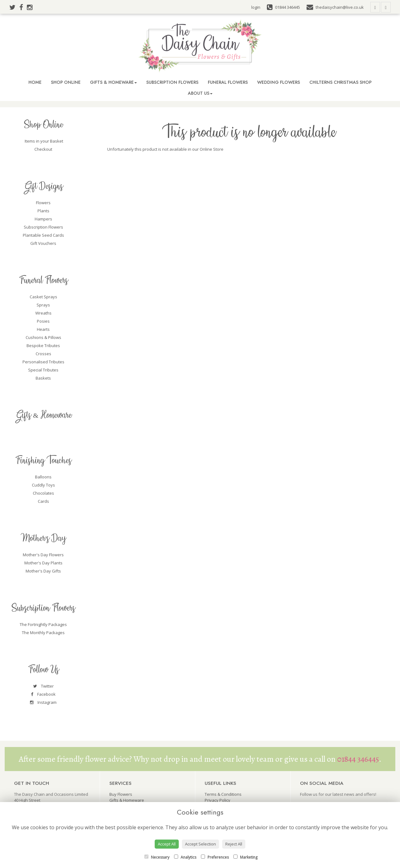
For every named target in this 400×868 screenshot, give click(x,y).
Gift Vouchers (43, 243)
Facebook (43, 694)
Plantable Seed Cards (43, 235)
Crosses (43, 354)
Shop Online (66, 82)
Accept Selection (200, 844)
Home (35, 82)
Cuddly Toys (43, 485)
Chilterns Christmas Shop (340, 82)
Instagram (43, 702)
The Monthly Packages (43, 633)
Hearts (43, 329)
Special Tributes (43, 370)
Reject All (234, 844)
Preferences (215, 857)
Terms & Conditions (223, 794)
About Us (200, 93)
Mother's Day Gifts (43, 571)
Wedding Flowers (279, 82)
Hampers (43, 219)
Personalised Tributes (43, 362)
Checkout (43, 149)
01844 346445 (358, 759)
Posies (43, 321)
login (256, 7)
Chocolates (43, 493)
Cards (43, 501)
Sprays (43, 305)
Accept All (167, 844)
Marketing (245, 857)
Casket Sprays (43, 297)
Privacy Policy (217, 800)
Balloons (43, 477)
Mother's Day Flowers (43, 555)
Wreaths (43, 313)
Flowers (43, 203)
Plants (43, 211)
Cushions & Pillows (43, 337)
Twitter (43, 686)
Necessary (157, 857)
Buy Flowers (121, 794)
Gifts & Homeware (113, 82)
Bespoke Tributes (43, 346)
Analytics (185, 857)
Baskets (43, 378)
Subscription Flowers (172, 82)
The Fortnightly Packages (43, 624)
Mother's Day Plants (43, 563)
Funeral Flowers (228, 82)
